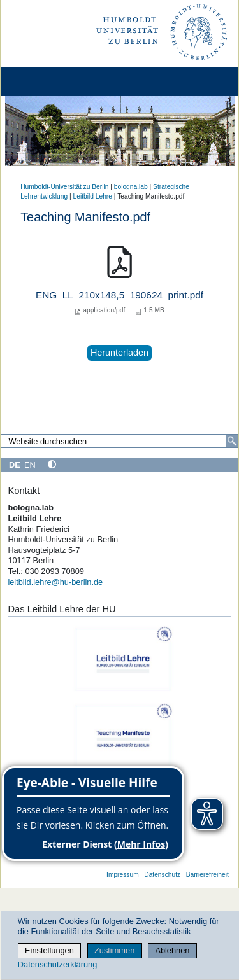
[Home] (46, 82)
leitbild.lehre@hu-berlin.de (55, 582)
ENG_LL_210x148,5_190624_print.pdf (119, 295)
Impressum (123, 875)
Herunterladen (119, 353)
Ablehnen (172, 950)
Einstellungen (49, 950)
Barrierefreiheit (207, 875)
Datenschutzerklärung (57, 964)
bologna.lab (131, 187)
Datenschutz (162, 875)
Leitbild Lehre (93, 196)
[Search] (232, 441)
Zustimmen (114, 950)
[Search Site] (119, 441)
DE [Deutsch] (15, 465)
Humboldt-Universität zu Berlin (64, 187)
